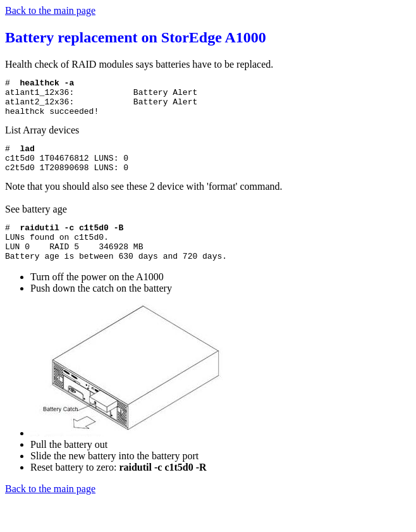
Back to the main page (50, 10)
